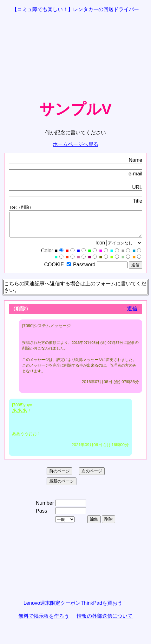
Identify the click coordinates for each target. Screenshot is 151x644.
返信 (132, 313)
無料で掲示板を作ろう (44, 621)
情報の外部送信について (105, 621)
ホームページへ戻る (75, 144)
